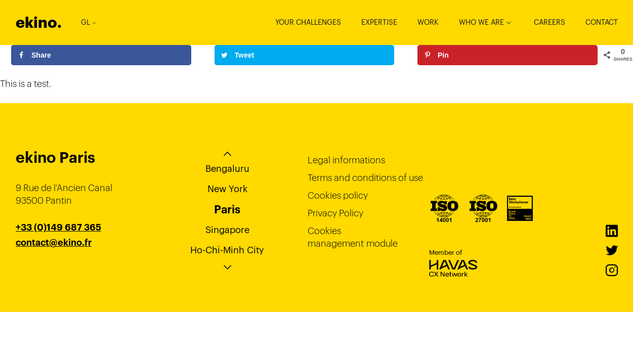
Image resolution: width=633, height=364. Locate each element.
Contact (602, 22)
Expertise (379, 22)
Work (428, 22)
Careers (550, 22)
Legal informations (346, 160)
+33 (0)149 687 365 (58, 227)
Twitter (612, 251)
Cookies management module (353, 237)
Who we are (481, 22)
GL (88, 22)
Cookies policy (338, 195)
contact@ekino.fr (54, 243)
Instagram (612, 270)
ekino (39, 22)
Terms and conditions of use (365, 178)
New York (227, 189)
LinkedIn (612, 231)
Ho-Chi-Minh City (227, 250)
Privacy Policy (335, 213)
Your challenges (308, 22)
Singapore (227, 230)
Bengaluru (227, 169)
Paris (227, 209)
